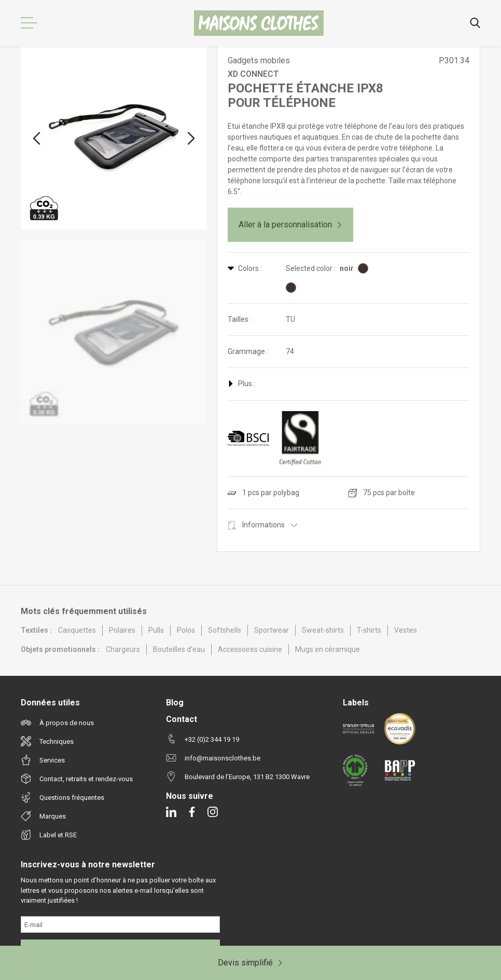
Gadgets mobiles (259, 60)
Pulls (156, 630)
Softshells (225, 630)
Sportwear (272, 630)
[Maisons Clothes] (259, 23)
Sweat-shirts (323, 630)
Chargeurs (123, 649)
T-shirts (369, 630)
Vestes (406, 630)
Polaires (122, 630)
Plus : (241, 384)
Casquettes (77, 630)
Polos (186, 630)
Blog (175, 703)
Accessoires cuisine (250, 649)
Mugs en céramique (328, 649)
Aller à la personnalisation (290, 224)
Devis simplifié (251, 963)
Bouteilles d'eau (179, 649)
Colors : (245, 268)
